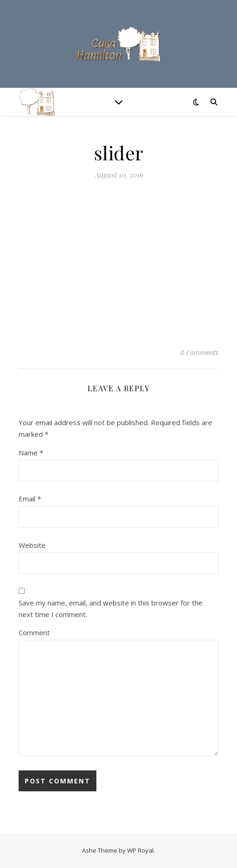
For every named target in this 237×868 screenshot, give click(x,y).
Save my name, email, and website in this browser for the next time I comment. (111, 608)
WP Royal (140, 850)
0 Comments (199, 352)
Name (31, 453)
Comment (34, 632)
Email (30, 499)
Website (32, 545)
